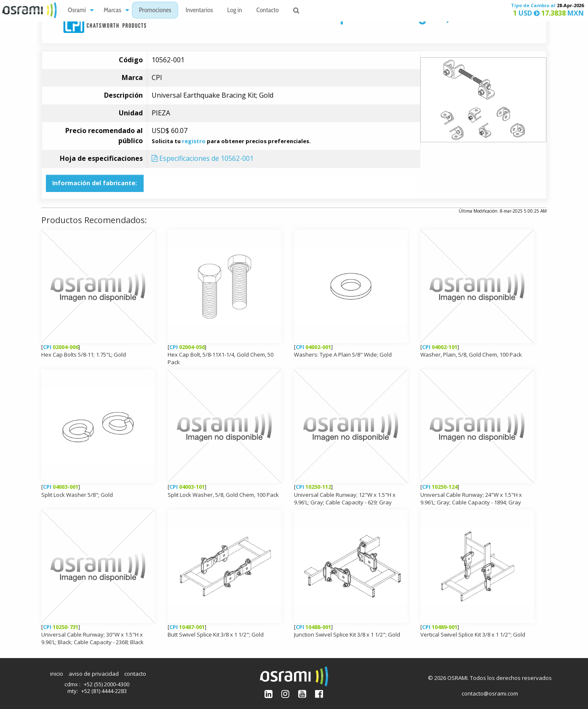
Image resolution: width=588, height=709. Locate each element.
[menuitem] (79, 10)
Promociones (155, 11)
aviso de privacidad (94, 674)
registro (194, 141)
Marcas (112, 11)
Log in (235, 11)
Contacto (268, 11)
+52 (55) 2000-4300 (107, 684)
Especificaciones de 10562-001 (203, 158)
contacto (135, 674)
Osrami (77, 11)
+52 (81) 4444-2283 (104, 691)
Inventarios (199, 11)
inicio (57, 674)
